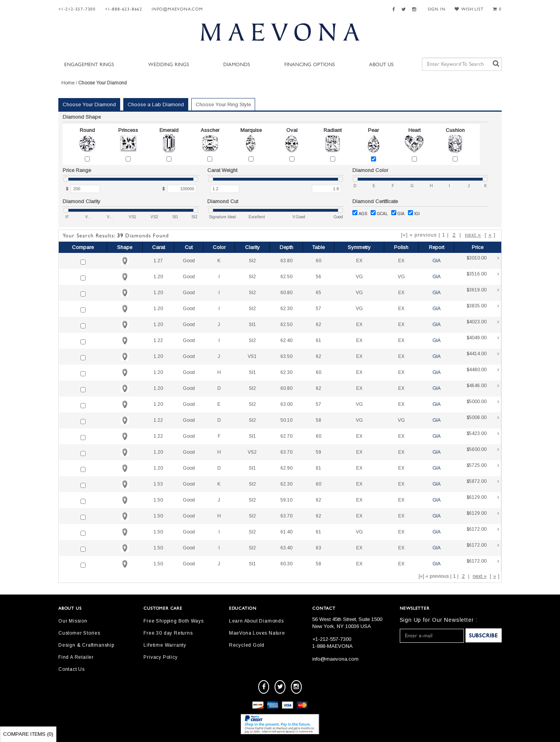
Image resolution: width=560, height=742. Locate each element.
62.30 (286, 309)
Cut (189, 247)
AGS (360, 213)
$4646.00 (483, 389)
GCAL (379, 213)
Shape (125, 247)
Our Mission (73, 621)
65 (318, 293)
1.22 (158, 340)
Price (478, 247)
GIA (398, 213)
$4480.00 (483, 373)
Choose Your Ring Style (223, 104)
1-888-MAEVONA (332, 646)
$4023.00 (483, 325)
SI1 (252, 325)
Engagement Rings (89, 65)
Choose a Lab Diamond (156, 104)
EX (359, 261)
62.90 (286, 468)
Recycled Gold (247, 645)
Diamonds (237, 65)
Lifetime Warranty (165, 645)
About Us (381, 65)
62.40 (286, 340)
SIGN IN (437, 9)
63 (318, 548)
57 (318, 309)
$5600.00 (483, 452)
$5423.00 (483, 436)
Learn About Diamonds (256, 621)
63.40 (286, 548)
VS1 (252, 356)
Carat (158, 247)
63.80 (286, 261)
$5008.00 (483, 420)
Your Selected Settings (451, 106)
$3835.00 (483, 309)
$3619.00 (483, 293)
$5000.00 (483, 404)
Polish (401, 247)
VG (359, 277)
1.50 (158, 500)
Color (219, 247)
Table (318, 247)
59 (318, 452)
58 (318, 420)
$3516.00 (483, 277)
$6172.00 (483, 532)
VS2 (252, 452)
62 (318, 325)
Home (68, 83)
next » (473, 235)
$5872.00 (483, 484)
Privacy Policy (160, 657)
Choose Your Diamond (89, 104)
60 (318, 261)
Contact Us (72, 669)
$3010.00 (483, 261)
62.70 (286, 436)
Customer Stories (79, 633)
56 (318, 277)
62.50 (286, 277)
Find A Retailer (76, 657)
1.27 (158, 261)
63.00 (286, 404)
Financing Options (310, 65)
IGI (414, 213)
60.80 (286, 293)
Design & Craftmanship (86, 645)
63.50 (286, 356)
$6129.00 (483, 500)
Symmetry (359, 247)
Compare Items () (28, 734)
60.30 (286, 564)
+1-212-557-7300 (77, 9)
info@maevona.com (177, 9)
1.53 (158, 484)
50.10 (286, 420)
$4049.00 (483, 341)
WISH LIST (469, 9)
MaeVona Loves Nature (257, 633)
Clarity (252, 247)
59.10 (286, 500)
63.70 (286, 452)
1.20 (158, 277)
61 (318, 340)
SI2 (252, 261)
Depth (286, 247)
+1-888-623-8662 (124, 9)
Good (189, 261)
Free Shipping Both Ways (173, 621)
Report (437, 247)
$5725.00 (483, 468)
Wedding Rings (169, 65)
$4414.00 (483, 357)
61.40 (286, 532)
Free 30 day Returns (168, 633)
